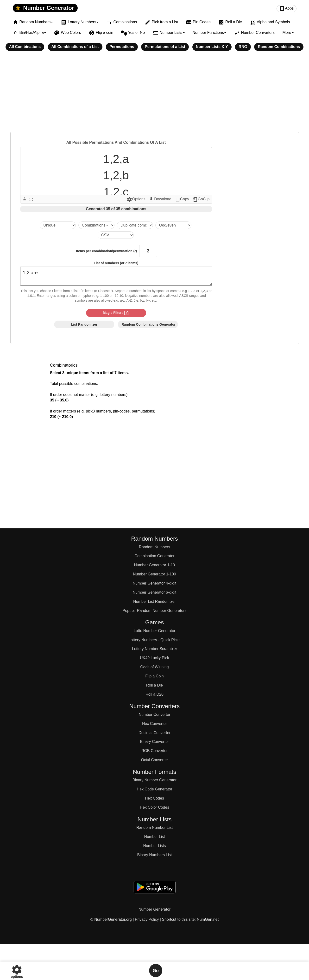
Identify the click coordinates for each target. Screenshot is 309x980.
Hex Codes (154, 798)
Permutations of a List (165, 47)
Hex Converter (154, 724)
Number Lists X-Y (212, 47)
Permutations (122, 47)
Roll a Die (230, 22)
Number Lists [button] (169, 33)
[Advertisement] (155, 95)
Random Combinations (279, 47)
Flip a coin (101, 33)
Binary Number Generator (154, 780)
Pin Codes (198, 22)
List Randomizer (84, 324)
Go (156, 971)
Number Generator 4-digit (154, 583)
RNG (243, 47)
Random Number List (154, 828)
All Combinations (25, 47)
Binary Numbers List (154, 855)
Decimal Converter (154, 733)
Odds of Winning (154, 667)
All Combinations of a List (75, 47)
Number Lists (154, 846)
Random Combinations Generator (149, 324)
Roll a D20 (154, 694)
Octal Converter (154, 760)
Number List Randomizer (154, 601)
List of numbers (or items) (116, 263)
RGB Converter (154, 751)
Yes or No (133, 33)
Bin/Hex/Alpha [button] (29, 33)
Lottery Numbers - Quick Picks (154, 640)
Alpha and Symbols (270, 22)
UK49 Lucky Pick (154, 658)
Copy (182, 199)
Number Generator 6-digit (154, 592)
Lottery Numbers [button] (80, 22)
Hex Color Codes (155, 807)
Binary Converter (154, 742)
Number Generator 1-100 (154, 574)
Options (136, 199)
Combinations (122, 22)
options (17, 971)
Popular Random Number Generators (155, 611)
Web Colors (67, 33)
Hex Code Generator (155, 789)
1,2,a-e (116, 276)
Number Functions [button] (209, 33)
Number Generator (44, 8)
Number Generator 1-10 (155, 565)
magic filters (116, 313)
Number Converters (254, 33)
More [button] (288, 33)
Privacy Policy (147, 919)
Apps (286, 9)
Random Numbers (155, 547)
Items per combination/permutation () (106, 251)
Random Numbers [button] (33, 22)
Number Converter (155, 714)
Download (160, 199)
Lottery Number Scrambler (155, 649)
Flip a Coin (154, 676)
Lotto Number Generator (154, 631)
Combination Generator (154, 556)
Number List (154, 837)
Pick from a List (161, 22)
